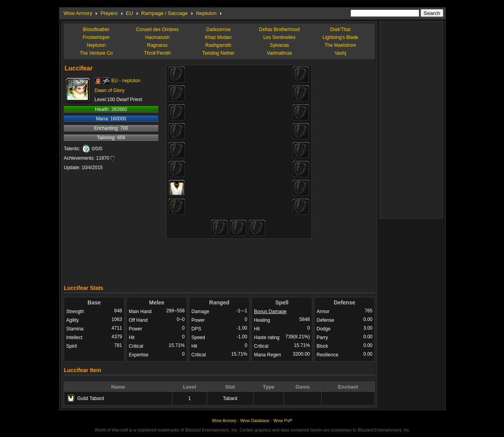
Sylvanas (279, 45)
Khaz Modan (218, 37)
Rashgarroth (218, 45)
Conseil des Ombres (157, 30)
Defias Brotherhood (279, 30)
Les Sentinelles (279, 37)
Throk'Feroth (157, 53)
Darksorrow (218, 30)
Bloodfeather (96, 30)
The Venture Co (96, 53)
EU (130, 13)
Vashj (340, 53)
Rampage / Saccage (165, 13)
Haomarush (157, 37)
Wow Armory (78, 13)
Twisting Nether (218, 53)
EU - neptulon (126, 81)
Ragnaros (157, 45)
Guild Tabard (91, 398)
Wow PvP (283, 420)
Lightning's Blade (340, 37)
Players (109, 13)
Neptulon (206, 13)
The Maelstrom (340, 45)
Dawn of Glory (109, 90)
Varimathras (280, 53)
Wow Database (255, 420)
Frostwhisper (96, 37)
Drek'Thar (340, 30)
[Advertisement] (219, 260)
